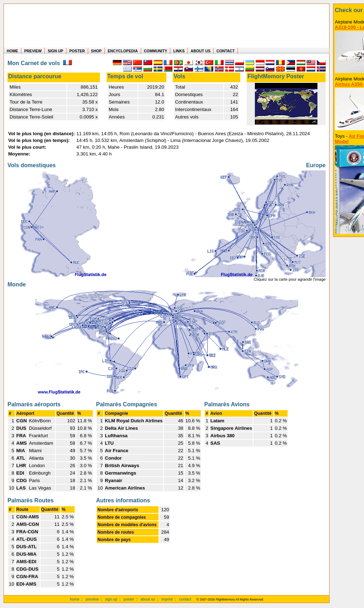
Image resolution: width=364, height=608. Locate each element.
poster (129, 599)
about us (148, 599)
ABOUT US (200, 51)
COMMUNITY (156, 51)
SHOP (96, 51)
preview (92, 599)
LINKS (179, 51)
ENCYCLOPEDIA (123, 51)
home (75, 599)
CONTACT (226, 51)
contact (185, 599)
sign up (111, 599)
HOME (12, 51)
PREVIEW (33, 51)
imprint (167, 599)
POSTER (77, 51)
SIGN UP (55, 51)
